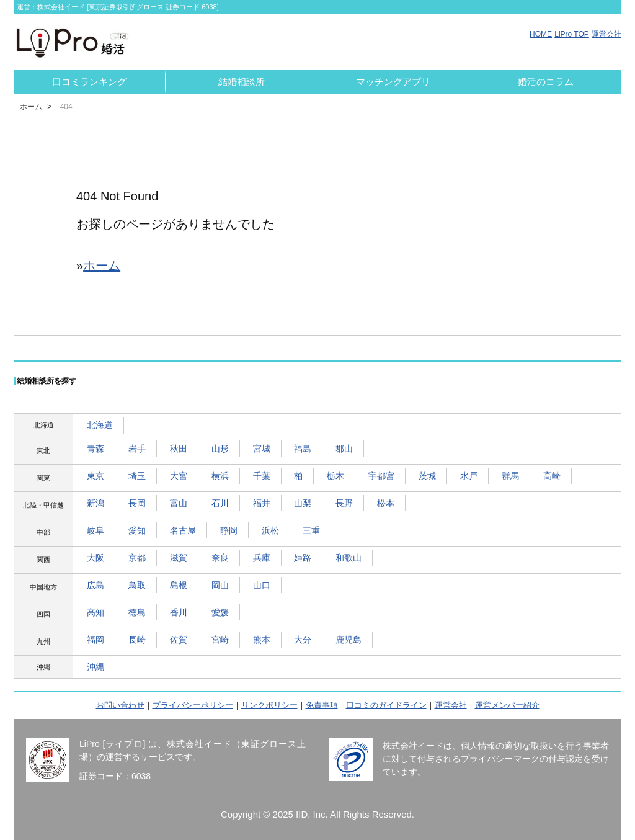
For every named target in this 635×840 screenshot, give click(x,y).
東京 (95, 476)
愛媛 (220, 612)
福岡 (95, 640)
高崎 (552, 476)
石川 (220, 503)
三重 (311, 530)
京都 (137, 558)
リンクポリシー (269, 705)
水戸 (469, 476)
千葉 (262, 476)
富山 (179, 503)
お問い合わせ (120, 705)
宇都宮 (381, 476)
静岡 (229, 530)
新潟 (95, 503)
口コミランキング (89, 82)
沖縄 (95, 667)
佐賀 (179, 640)
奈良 (220, 558)
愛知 (137, 530)
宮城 (262, 449)
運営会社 (606, 34)
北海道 (100, 425)
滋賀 (179, 558)
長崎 (137, 640)
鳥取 (137, 585)
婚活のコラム (546, 82)
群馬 (510, 476)
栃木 (335, 476)
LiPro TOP (572, 34)
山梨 (303, 503)
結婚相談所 (242, 82)
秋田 (179, 449)
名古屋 (183, 530)
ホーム (31, 107)
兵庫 (262, 558)
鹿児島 (349, 640)
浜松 (270, 530)
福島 (303, 449)
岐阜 (95, 530)
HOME (541, 34)
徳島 (137, 612)
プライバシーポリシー (193, 705)
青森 (95, 449)
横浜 (220, 476)
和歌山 (349, 558)
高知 (95, 612)
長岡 (137, 503)
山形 (220, 449)
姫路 (303, 558)
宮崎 (220, 640)
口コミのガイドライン (386, 705)
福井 (262, 503)
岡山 (220, 585)
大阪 (95, 558)
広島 (95, 585)
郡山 (344, 449)
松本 (386, 503)
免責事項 (322, 705)
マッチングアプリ (393, 82)
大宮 (179, 476)
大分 (303, 640)
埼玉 (137, 476)
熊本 (262, 640)
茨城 (427, 476)
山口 (262, 585)
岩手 (137, 449)
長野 (344, 503)
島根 (179, 585)
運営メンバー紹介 (507, 705)
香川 (179, 612)
